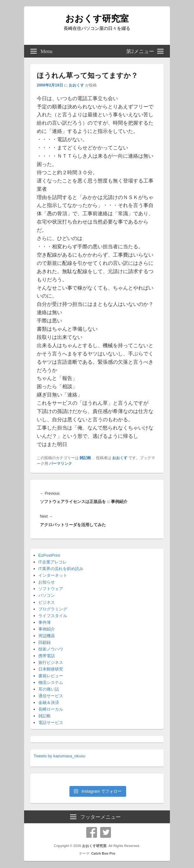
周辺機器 (47, 636)
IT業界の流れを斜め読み (61, 569)
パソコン (47, 595)
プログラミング (53, 609)
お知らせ (47, 582)
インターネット (53, 575)
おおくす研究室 (97, 19)
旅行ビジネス (51, 662)
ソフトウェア (51, 589)
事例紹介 (47, 629)
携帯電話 (47, 656)
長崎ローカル (51, 709)
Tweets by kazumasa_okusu (59, 756)
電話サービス (51, 723)
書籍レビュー (51, 676)
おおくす (76, 85)
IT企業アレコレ (53, 562)
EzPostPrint (49, 555)
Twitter (106, 832)
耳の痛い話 (49, 689)
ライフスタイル (53, 616)
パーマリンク (61, 464)
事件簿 (45, 622)
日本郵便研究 (51, 669)
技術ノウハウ (51, 649)
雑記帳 (85, 458)
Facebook (92, 832)
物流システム (51, 682)
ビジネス (47, 602)
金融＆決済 (49, 703)
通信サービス (51, 696)
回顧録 (45, 642)
